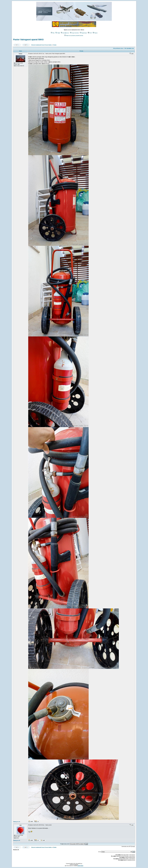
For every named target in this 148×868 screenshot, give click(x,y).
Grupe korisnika (74, 33)
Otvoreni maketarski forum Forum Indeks (41, 45)
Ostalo (55, 45)
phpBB (71, 864)
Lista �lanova (65, 33)
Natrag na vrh (17, 822)
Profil (90, 33)
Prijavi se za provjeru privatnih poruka (74, 36)
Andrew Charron (80, 866)
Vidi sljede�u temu (129, 48)
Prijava (95, 33)
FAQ (53, 33)
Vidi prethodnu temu (118, 48)
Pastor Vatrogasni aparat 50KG (28, 40)
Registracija (83, 33)
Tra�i (58, 33)
